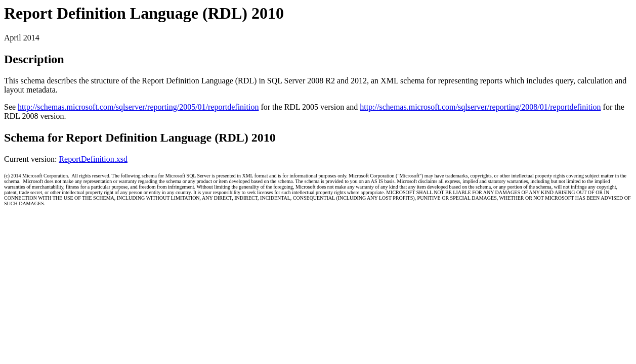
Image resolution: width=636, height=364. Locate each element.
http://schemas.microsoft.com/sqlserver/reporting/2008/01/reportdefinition (480, 107)
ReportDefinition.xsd (93, 159)
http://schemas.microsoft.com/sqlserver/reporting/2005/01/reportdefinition (138, 107)
